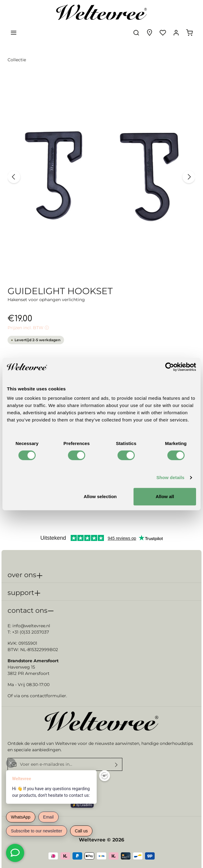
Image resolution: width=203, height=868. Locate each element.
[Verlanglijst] (163, 33)
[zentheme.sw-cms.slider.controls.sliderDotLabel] (92, 270)
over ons (22, 575)
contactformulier (48, 696)
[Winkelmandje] (189, 33)
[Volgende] (189, 177)
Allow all (165, 496)
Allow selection (100, 496)
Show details (171, 477)
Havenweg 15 (21, 667)
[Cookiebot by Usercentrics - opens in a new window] (170, 367)
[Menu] (14, 33)
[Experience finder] (150, 33)
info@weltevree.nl (31, 626)
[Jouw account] (176, 33)
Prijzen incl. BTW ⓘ (28, 328)
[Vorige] (14, 177)
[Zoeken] (136, 33)
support (21, 593)
